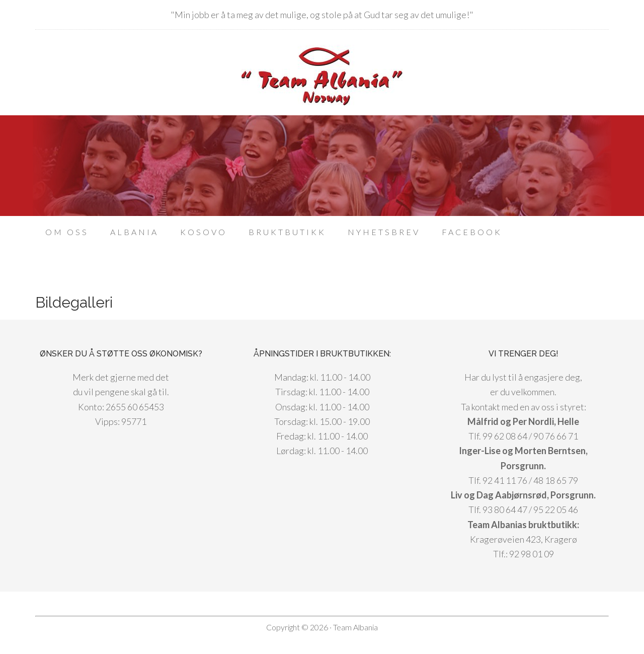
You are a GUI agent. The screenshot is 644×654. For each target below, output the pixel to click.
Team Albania (322, 75)
